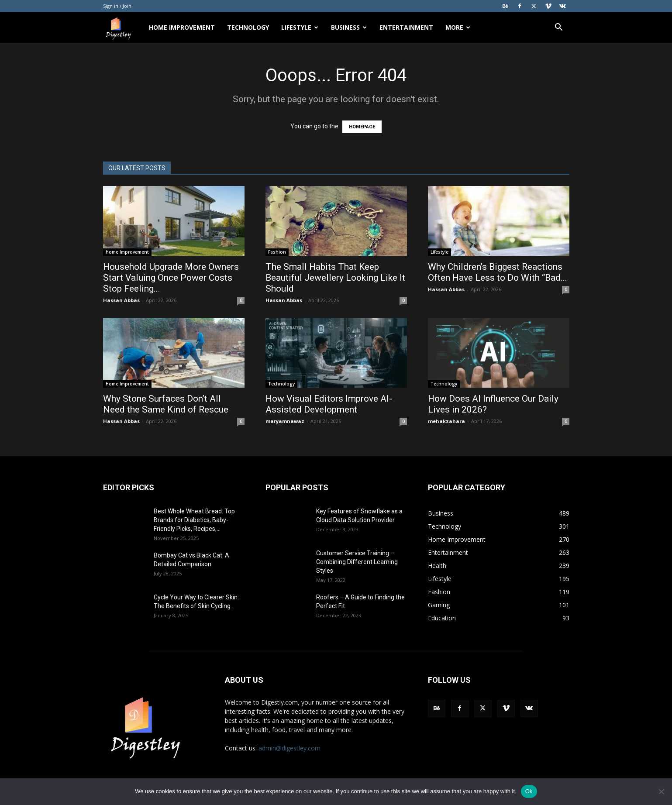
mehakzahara (446, 421)
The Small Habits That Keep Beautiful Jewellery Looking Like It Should (335, 278)
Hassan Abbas (121, 300)
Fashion (277, 252)
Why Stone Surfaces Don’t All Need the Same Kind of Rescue (167, 404)
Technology (248, 27)
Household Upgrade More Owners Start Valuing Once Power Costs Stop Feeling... (171, 278)
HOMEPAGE (362, 127)
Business (349, 27)
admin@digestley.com (289, 748)
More (458, 27)
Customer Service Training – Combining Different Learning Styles (357, 562)
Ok (529, 791)
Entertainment (406, 27)
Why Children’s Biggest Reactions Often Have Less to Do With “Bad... (498, 272)
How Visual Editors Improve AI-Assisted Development (329, 404)
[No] (661, 791)
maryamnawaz (285, 421)
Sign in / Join (117, 6)
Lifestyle (300, 27)
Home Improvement (182, 27)
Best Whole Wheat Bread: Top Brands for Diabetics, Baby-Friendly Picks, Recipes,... (194, 520)
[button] (559, 28)
